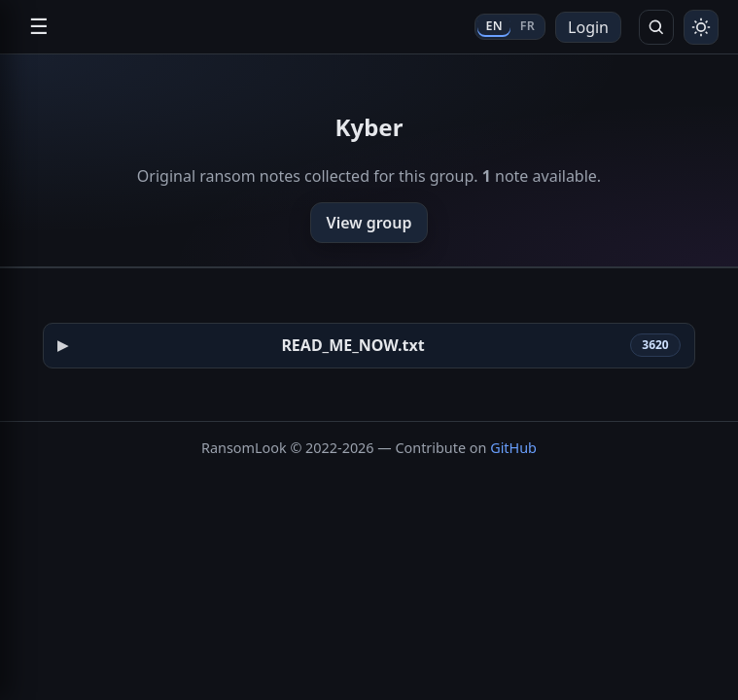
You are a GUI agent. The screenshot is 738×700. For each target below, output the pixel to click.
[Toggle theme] (701, 27)
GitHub (513, 448)
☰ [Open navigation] (39, 27)
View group (369, 223)
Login (588, 27)
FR (527, 26)
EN (493, 26)
